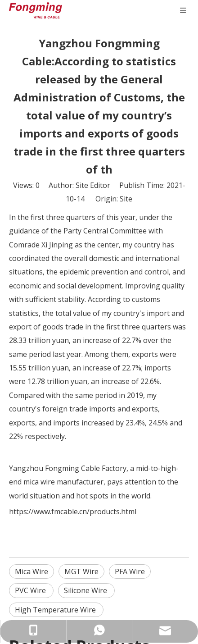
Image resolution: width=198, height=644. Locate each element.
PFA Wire (130, 571)
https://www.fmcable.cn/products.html (73, 512)
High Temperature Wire (56, 610)
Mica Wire (31, 571)
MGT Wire (81, 571)
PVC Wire (31, 590)
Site (126, 199)
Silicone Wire (86, 590)
